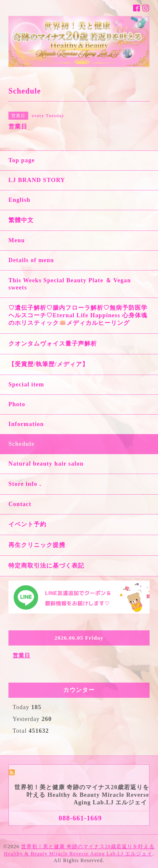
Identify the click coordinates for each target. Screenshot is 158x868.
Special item (26, 384)
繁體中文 (21, 220)
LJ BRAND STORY (37, 180)
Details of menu (31, 260)
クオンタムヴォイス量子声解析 (53, 344)
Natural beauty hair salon (46, 464)
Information (26, 424)
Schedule (21, 444)
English (19, 200)
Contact (20, 504)
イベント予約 (27, 524)
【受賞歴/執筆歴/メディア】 (48, 364)
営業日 (21, 655)
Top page (21, 160)
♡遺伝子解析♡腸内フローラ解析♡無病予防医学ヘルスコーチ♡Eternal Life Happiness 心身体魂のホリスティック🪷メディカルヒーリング (78, 315)
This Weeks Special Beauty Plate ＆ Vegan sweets (70, 284)
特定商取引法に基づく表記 (46, 566)
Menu (17, 240)
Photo (17, 404)
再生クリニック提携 (37, 545)
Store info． (26, 484)
